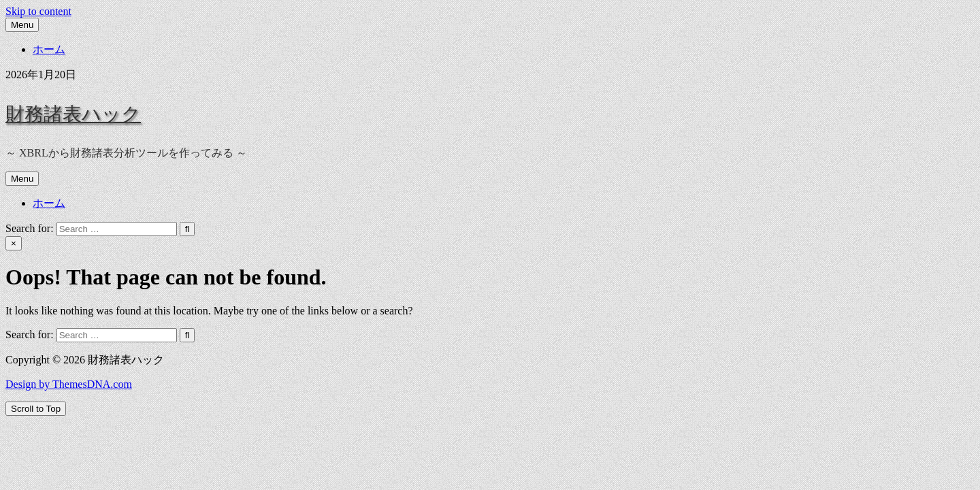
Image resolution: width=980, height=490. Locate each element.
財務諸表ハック (73, 114)
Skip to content (38, 11)
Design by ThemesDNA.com (69, 384)
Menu (22, 25)
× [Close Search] (14, 243)
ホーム (49, 49)
